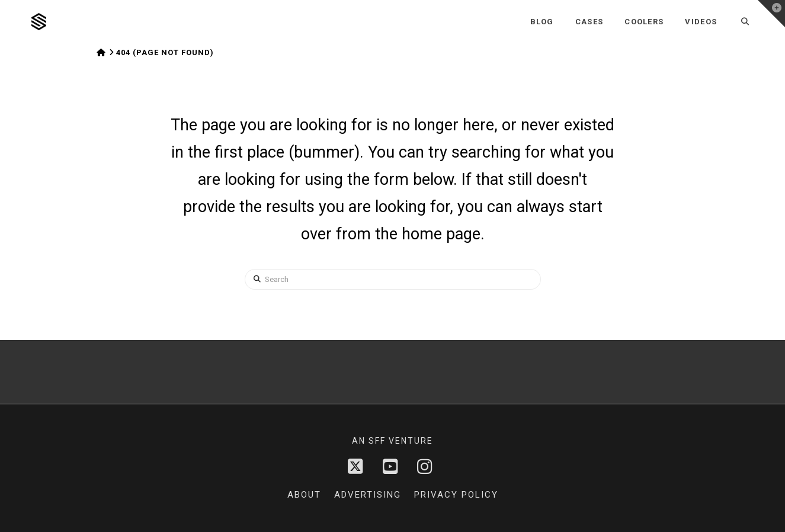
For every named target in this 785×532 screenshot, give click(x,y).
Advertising (368, 495)
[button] (771, 14)
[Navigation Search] (745, 22)
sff (377, 441)
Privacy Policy (456, 495)
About (304, 495)
